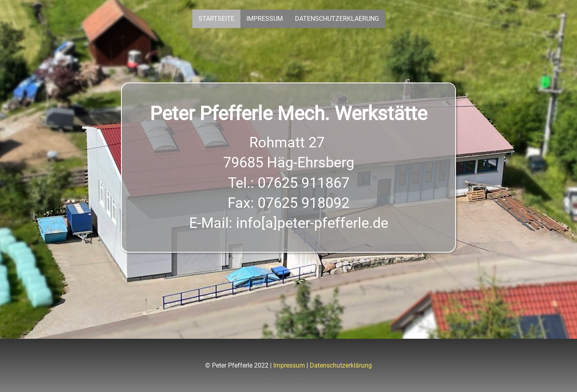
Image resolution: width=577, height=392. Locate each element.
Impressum (265, 19)
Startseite (216, 19)
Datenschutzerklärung (341, 365)
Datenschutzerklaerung (337, 19)
